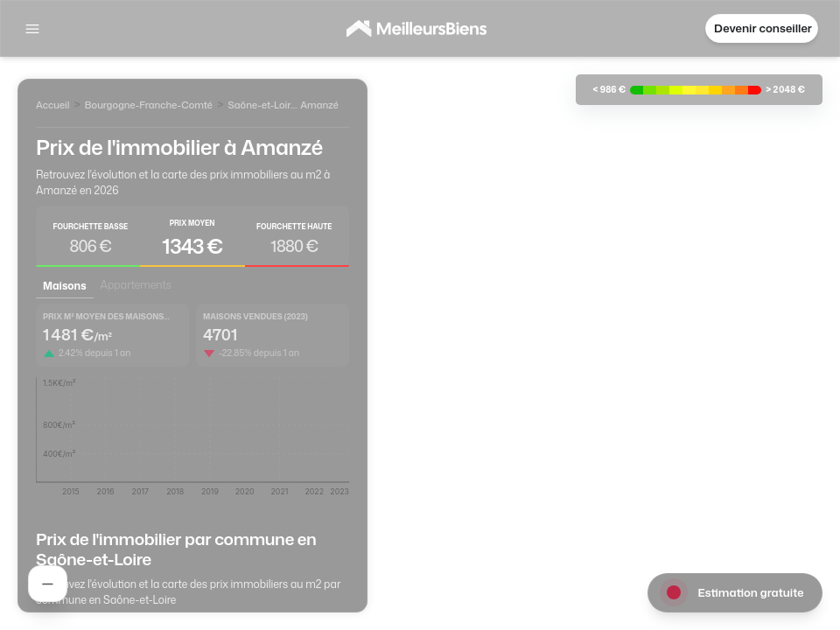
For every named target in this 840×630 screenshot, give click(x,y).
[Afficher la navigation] (32, 29)
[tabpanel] (192, 406)
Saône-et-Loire (262, 105)
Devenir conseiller (763, 28)
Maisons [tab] (65, 286)
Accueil (52, 105)
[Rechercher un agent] (48, 584)
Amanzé (319, 105)
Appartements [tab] (136, 285)
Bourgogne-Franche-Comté (149, 105)
